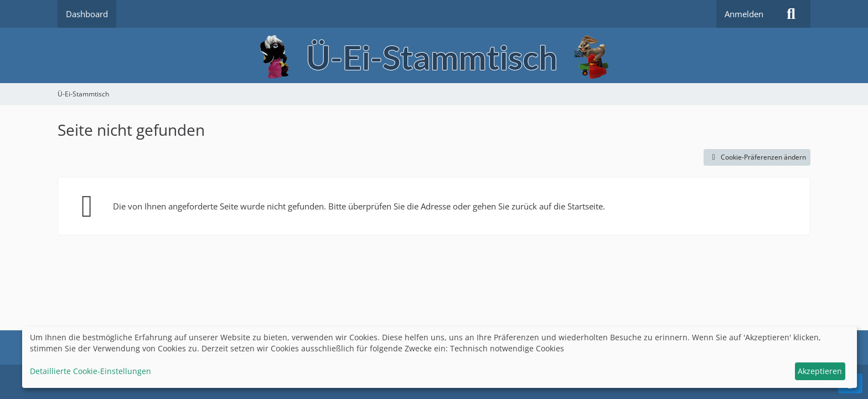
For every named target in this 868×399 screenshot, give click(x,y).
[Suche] (791, 14)
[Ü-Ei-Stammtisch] (434, 55)
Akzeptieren (820, 371)
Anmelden (744, 14)
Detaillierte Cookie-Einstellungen (91, 371)
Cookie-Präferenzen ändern (757, 157)
